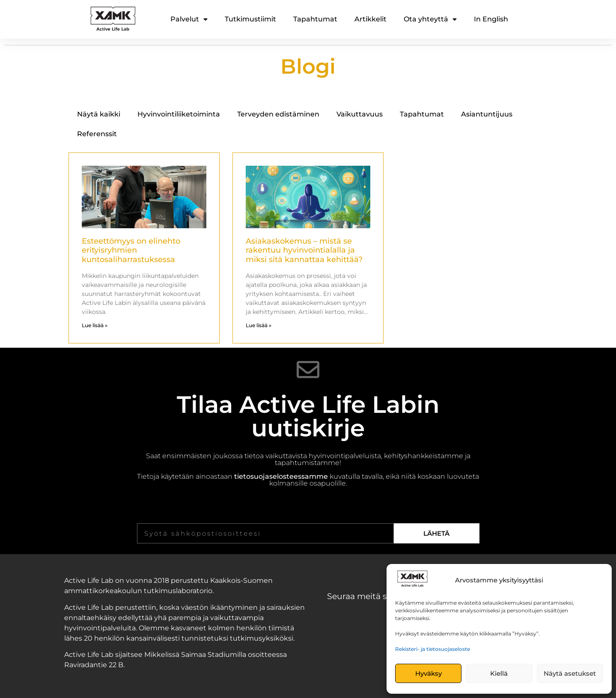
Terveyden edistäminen (278, 114)
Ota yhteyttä (430, 19)
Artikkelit (370, 19)
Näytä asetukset (570, 673)
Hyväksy (429, 673)
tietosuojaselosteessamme (281, 476)
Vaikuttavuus (360, 114)
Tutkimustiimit (250, 19)
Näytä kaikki (99, 114)
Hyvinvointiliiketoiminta (179, 114)
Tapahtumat (315, 19)
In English (491, 19)
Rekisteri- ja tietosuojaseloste (433, 649)
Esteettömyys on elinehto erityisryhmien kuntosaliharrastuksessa (131, 250)
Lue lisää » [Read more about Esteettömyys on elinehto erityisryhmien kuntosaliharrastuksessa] (95, 325)
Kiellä (499, 673)
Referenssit (97, 134)
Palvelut (189, 19)
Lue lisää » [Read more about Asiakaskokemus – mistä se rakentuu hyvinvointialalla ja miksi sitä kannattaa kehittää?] (259, 325)
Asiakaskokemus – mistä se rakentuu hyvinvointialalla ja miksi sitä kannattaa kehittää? (304, 250)
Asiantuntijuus (487, 114)
